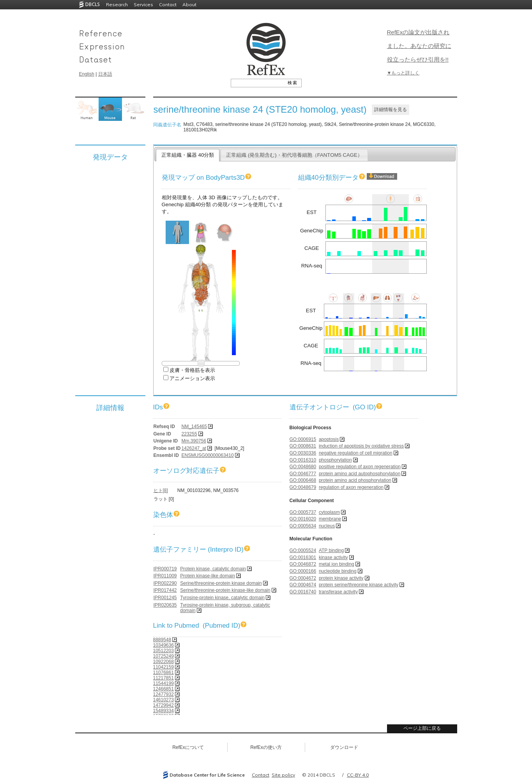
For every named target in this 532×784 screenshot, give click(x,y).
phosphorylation (335, 460)
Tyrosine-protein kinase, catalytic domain (222, 598)
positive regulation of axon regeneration (360, 467)
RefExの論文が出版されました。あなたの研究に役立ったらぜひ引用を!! (419, 46)
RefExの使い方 (266, 747)
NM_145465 (194, 427)
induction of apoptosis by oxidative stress (361, 446)
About (189, 4)
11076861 (163, 673)
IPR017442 (165, 590)
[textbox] (257, 83)
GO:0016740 (303, 592)
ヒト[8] (161, 490)
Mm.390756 (194, 441)
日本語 (105, 74)
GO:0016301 (303, 557)
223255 (189, 434)
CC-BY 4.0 (358, 775)
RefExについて (188, 747)
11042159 (163, 667)
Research (117, 4)
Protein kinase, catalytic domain (213, 569)
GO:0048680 (303, 467)
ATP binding (331, 550)
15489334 (163, 711)
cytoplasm (329, 512)
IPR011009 (165, 576)
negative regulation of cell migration (356, 453)
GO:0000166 (303, 571)
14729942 (163, 705)
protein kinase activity (341, 578)
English (87, 74)
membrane (330, 519)
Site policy (283, 775)
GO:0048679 (303, 487)
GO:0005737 (303, 512)
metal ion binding (337, 564)
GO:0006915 (303, 439)
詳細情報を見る (391, 110)
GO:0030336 (303, 453)
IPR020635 (165, 605)
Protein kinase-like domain (208, 576)
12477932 (163, 694)
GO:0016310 (303, 460)
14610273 (163, 700)
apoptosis (329, 439)
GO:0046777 (303, 474)
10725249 (163, 656)
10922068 (163, 662)
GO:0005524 (303, 550)
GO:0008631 (303, 446)
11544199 (163, 683)
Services (143, 4)
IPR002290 (165, 583)
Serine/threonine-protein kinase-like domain (225, 590)
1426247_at (194, 448)
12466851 (163, 689)
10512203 (163, 651)
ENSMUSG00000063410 (208, 455)
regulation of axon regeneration (351, 487)
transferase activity (338, 592)
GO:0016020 (303, 519)
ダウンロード (344, 747)
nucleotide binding (338, 571)
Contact (168, 4)
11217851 (163, 678)
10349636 (163, 645)
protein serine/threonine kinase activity (359, 585)
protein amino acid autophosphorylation (360, 474)
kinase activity (333, 557)
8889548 (162, 640)
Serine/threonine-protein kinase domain (221, 583)
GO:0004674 (303, 585)
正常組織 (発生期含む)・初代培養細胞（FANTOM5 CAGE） (294, 155)
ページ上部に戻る (422, 728)
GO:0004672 (303, 578)
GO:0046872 (303, 564)
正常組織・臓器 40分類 (188, 155)
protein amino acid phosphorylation (355, 480)
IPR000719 (165, 569)
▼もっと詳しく (403, 73)
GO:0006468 (303, 480)
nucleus (327, 526)
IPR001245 (165, 598)
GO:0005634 (303, 526)
